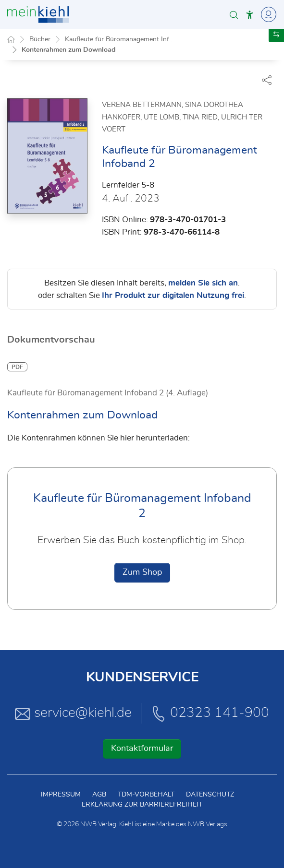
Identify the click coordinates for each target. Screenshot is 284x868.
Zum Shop (142, 573)
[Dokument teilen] (267, 80)
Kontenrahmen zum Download (68, 50)
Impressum (61, 795)
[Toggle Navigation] (267, 14)
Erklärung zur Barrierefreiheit (142, 805)
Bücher (40, 39)
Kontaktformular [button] (142, 749)
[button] (234, 15)
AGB (99, 795)
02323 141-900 (210, 713)
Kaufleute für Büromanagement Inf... (119, 39)
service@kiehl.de (73, 713)
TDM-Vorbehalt (146, 795)
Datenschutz (210, 795)
